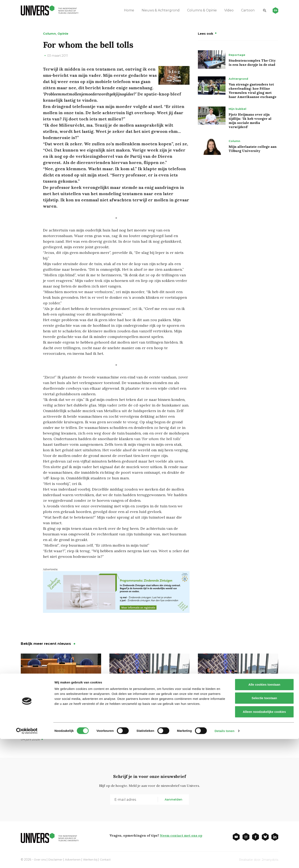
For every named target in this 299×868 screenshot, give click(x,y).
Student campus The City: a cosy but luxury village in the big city (149, 722)
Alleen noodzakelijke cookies (264, 841)
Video (224, 10)
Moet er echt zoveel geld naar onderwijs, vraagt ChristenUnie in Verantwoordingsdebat (59, 725)
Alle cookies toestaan (264, 814)
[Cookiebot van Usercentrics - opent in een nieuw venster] (27, 860)
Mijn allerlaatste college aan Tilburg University (253, 149)
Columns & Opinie (197, 10)
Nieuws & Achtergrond (156, 10)
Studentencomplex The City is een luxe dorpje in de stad (252, 62)
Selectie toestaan (264, 827)
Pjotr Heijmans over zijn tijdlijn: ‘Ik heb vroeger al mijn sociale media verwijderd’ (250, 121)
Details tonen (224, 860)
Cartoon (243, 10)
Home (124, 10)
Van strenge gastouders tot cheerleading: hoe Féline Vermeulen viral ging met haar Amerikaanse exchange (252, 91)
